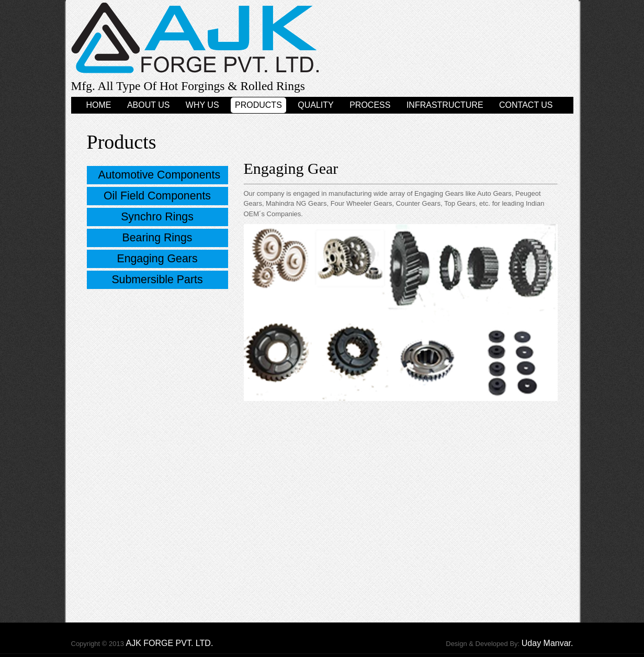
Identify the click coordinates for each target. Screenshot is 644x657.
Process (370, 105)
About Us (149, 105)
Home (98, 105)
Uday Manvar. (547, 643)
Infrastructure (445, 105)
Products (258, 105)
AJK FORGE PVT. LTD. (169, 643)
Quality (315, 105)
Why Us (202, 105)
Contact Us (526, 105)
